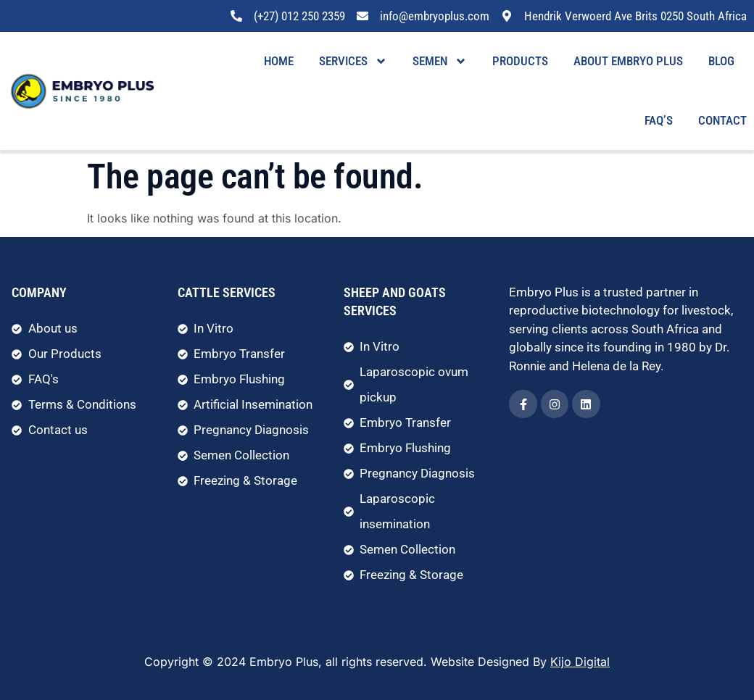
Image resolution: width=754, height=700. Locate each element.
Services (353, 61)
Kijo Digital (580, 662)
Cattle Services (227, 292)
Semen (440, 61)
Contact (722, 120)
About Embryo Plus (628, 61)
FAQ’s (659, 120)
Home (279, 61)
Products (520, 61)
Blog (721, 61)
